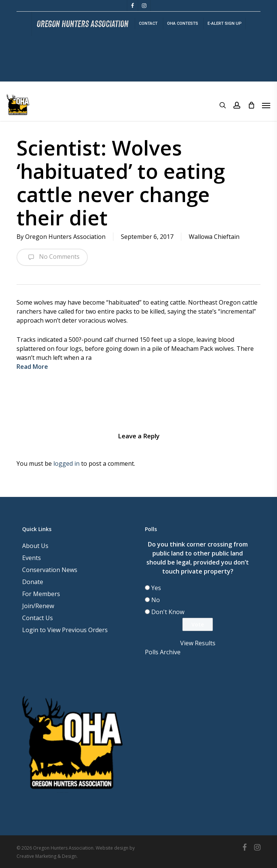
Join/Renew (38, 606)
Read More (32, 367)
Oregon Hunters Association (65, 237)
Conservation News (50, 570)
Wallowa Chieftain (214, 237)
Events (32, 558)
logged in (66, 463)
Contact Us (38, 618)
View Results (198, 643)
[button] (266, 105)
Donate (33, 582)
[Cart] (251, 105)
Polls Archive (163, 652)
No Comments (52, 257)
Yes (156, 588)
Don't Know (168, 612)
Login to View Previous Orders (65, 630)
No (156, 600)
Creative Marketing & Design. (47, 856)
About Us (35, 546)
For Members (41, 594)
